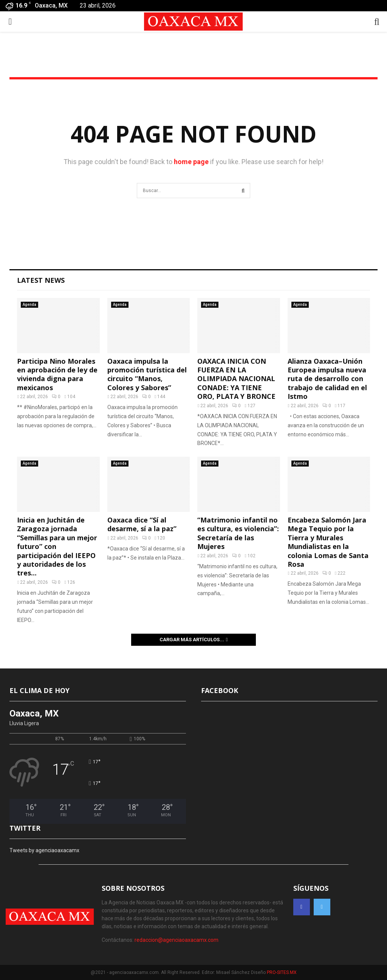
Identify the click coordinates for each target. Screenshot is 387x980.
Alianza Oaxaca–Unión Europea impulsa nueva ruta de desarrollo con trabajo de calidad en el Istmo (327, 379)
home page (191, 162)
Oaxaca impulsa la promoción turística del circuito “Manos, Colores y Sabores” (147, 374)
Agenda (29, 305)
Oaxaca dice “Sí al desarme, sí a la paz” (142, 524)
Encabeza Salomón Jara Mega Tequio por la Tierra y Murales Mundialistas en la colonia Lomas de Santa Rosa (328, 542)
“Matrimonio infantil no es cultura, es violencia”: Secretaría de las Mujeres (238, 533)
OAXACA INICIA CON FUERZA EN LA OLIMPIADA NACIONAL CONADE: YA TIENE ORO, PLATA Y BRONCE (236, 379)
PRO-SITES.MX (282, 972)
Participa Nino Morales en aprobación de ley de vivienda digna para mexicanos (57, 374)
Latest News (41, 280)
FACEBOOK (220, 690)
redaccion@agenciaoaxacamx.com (176, 940)
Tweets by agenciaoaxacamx (44, 850)
